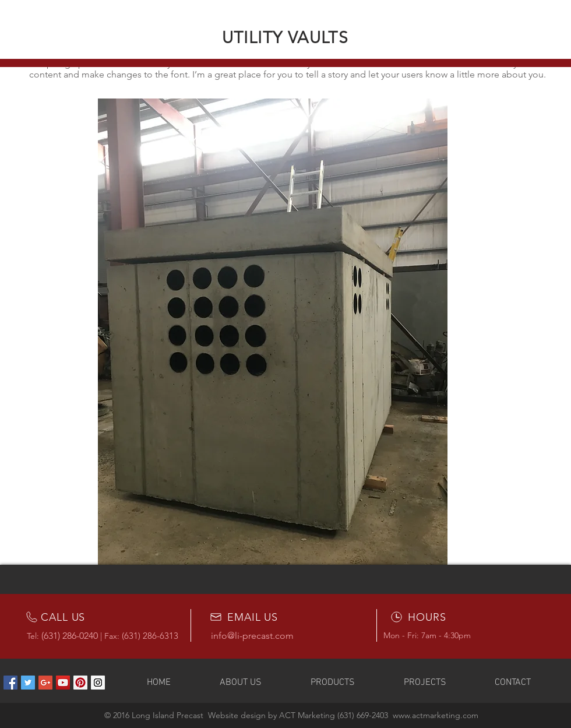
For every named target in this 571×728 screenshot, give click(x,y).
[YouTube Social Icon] (63, 683)
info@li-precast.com (252, 636)
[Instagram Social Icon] (98, 683)
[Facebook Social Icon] (10, 683)
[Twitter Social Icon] (28, 683)
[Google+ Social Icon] (45, 683)
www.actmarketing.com (436, 715)
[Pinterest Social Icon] (80, 683)
